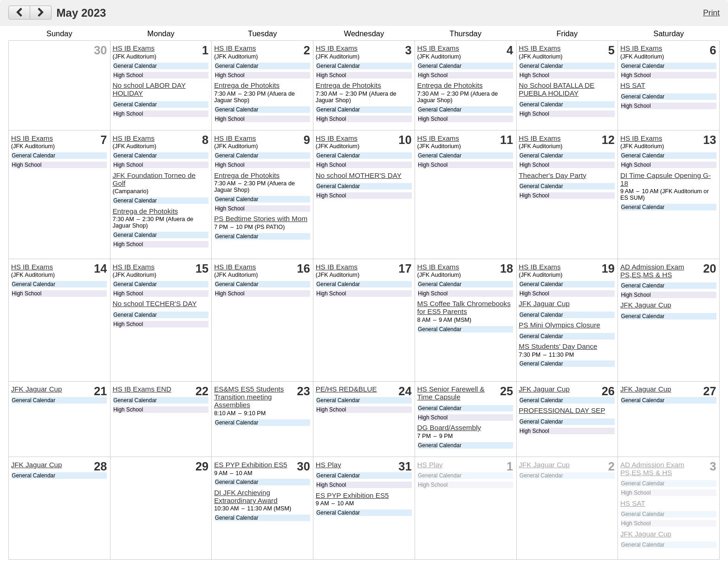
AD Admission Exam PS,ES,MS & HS (652, 271)
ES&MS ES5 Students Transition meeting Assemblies (249, 397)
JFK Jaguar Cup (544, 304)
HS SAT (633, 85)
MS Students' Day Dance (558, 346)
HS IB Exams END (142, 389)
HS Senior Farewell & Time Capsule (451, 393)
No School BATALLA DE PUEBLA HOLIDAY (556, 89)
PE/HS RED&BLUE (346, 389)
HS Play (328, 465)
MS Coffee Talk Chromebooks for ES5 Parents (464, 307)
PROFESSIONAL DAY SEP (562, 410)
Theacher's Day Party (552, 175)
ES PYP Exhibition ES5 (251, 465)
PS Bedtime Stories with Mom (261, 219)
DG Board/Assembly (449, 428)
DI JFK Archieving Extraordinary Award (246, 496)
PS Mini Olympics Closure (559, 325)
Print (711, 13)
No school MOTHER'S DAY (359, 175)
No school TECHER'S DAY (154, 304)
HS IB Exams (133, 48)
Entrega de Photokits (247, 85)
